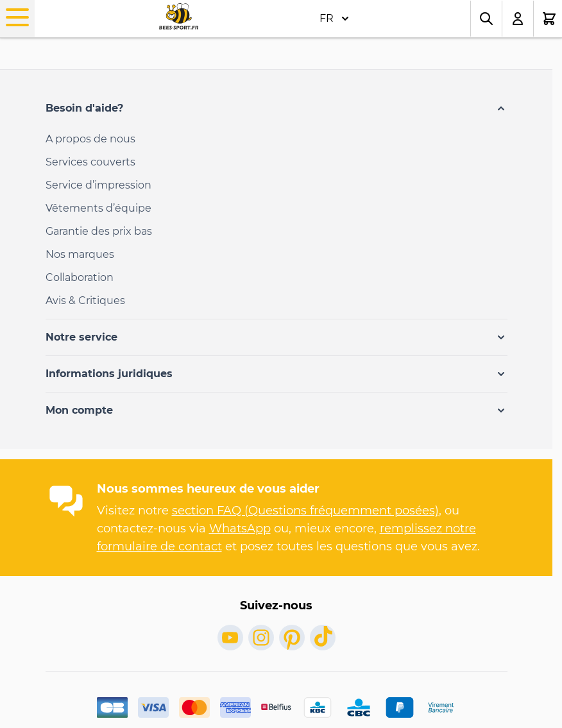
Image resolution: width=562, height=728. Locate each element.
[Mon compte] (518, 19)
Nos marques (80, 254)
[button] (277, 108)
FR (334, 19)
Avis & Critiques (85, 301)
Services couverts (90, 162)
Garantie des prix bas (99, 231)
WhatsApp (240, 529)
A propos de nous (90, 139)
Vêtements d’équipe (98, 208)
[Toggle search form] (486, 19)
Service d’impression (98, 185)
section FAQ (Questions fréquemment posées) (305, 511)
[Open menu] (17, 17)
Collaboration (80, 277)
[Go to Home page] (179, 16)
